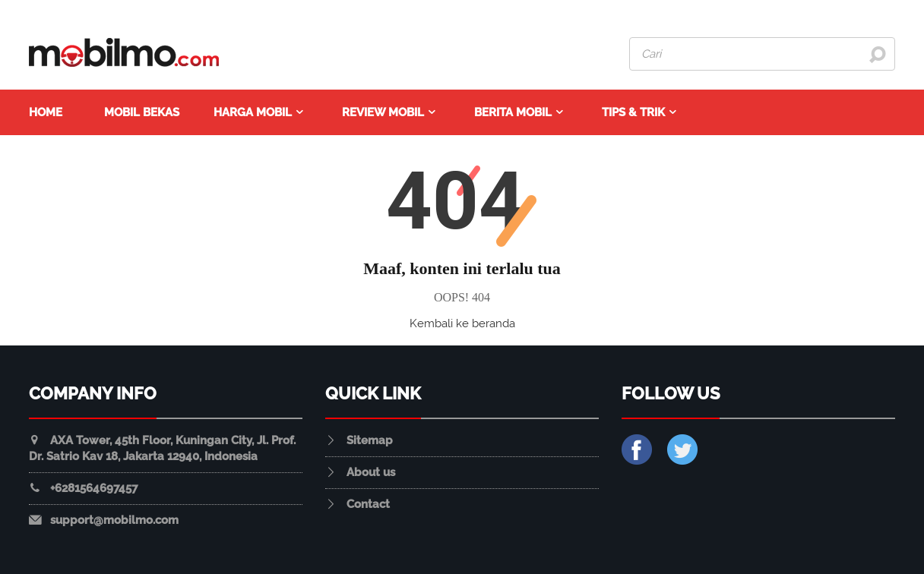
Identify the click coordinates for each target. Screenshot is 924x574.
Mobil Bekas (142, 112)
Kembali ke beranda (462, 323)
